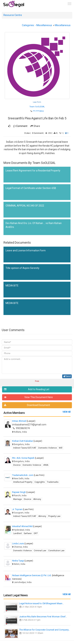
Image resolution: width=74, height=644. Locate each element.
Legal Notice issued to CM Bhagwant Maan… (42, 603)
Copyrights (40, 482)
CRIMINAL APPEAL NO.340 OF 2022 (25, 206)
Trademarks (53, 482)
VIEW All (67, 412)
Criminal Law (40, 551)
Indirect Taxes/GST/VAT (25, 448)
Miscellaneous (44, 25)
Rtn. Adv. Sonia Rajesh (28, 458)
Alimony (37, 499)
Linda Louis (23, 543)
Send (67, 376)
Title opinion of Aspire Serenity (22, 268)
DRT (36, 533)
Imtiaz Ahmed (24, 421)
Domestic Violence (48, 448)
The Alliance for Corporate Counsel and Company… (45, 630)
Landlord (17, 533)
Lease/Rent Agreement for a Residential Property (33, 171)
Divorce (17, 465)
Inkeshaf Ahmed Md (27, 526)
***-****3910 (38, 111)
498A (46, 465)
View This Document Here (28, 397)
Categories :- (29, 25)
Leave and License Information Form (26, 250)
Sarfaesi (28, 533)
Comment (20, 126)
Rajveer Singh (24, 492)
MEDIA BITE (12, 286)
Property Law (54, 516)
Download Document (27, 405)
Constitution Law (56, 551)
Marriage (17, 499)
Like (27, 133)
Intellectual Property (23, 482)
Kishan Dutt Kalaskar (27, 441)
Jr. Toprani (23, 509)
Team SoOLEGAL (37, 107)
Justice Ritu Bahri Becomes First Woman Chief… (43, 617)
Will (61, 448)
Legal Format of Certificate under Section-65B (31, 188)
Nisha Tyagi (23, 561)
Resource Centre (13, 15)
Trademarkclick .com (28, 475)
